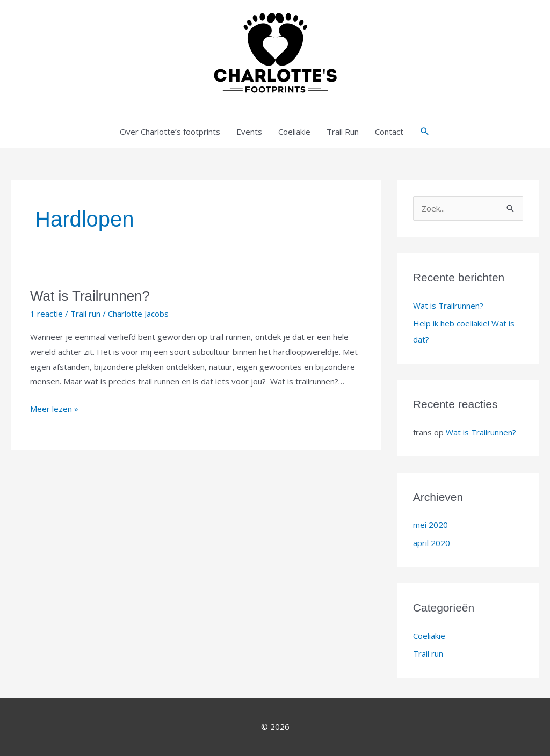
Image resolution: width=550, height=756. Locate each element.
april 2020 (432, 543)
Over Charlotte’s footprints (170, 132)
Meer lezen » (54, 408)
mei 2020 (430, 525)
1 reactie (46, 314)
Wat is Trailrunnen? (90, 296)
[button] (425, 132)
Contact (389, 132)
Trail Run (343, 132)
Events (249, 132)
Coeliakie (294, 132)
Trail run (85, 314)
